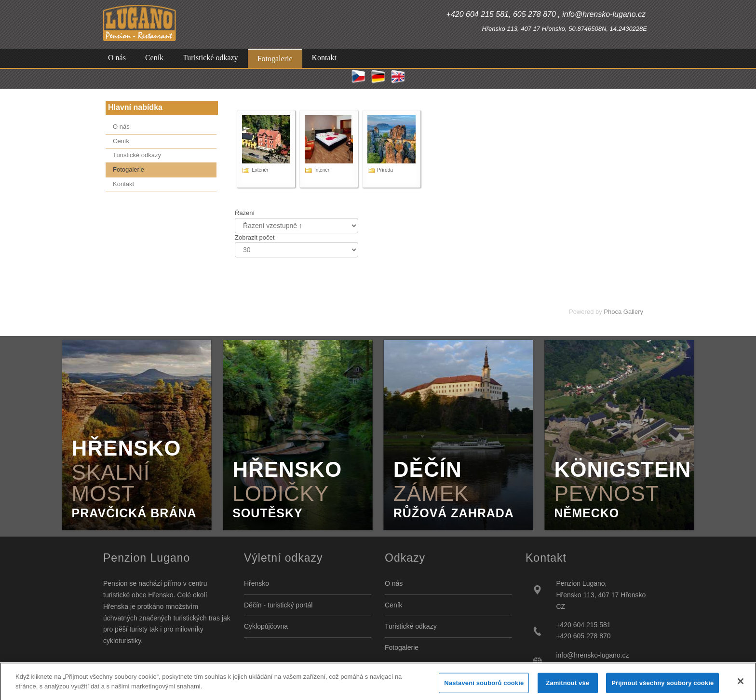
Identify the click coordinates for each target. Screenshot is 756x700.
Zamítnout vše (567, 688)
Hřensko (256, 583)
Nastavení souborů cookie (484, 688)
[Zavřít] (741, 687)
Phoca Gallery (623, 312)
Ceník (394, 605)
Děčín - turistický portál (278, 605)
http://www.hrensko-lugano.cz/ (601, 667)
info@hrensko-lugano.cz (592, 655)
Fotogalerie (402, 647)
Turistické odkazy (411, 626)
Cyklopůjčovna (266, 626)
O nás (394, 583)
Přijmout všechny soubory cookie (662, 688)
